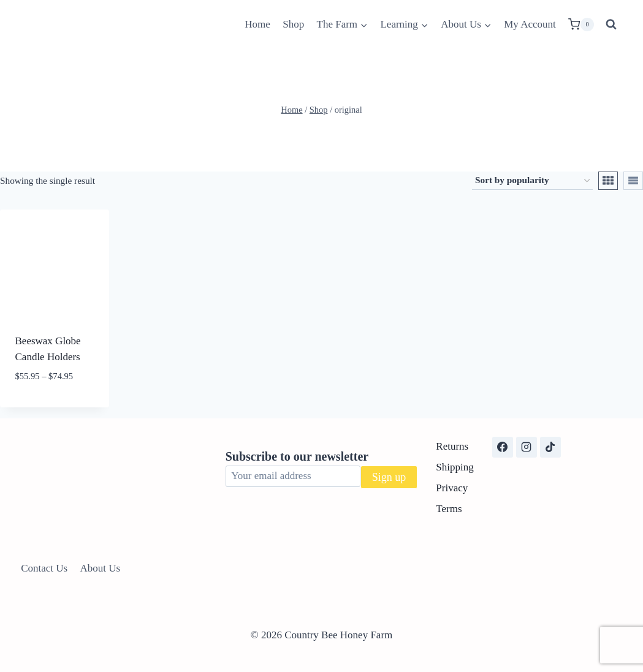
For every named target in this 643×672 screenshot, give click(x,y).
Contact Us (44, 568)
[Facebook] (503, 447)
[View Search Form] (611, 25)
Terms (449, 509)
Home (257, 24)
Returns (452, 446)
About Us (101, 568)
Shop (293, 24)
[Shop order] (532, 181)
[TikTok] (550, 447)
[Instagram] (527, 447)
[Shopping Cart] (581, 25)
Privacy (452, 488)
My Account (530, 24)
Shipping (455, 467)
